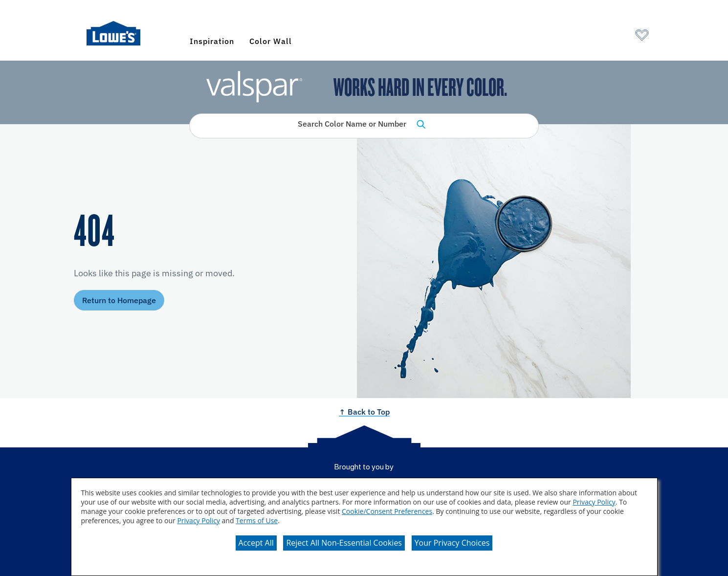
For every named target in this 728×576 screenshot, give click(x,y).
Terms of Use (257, 521)
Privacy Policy (594, 502)
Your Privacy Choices (452, 543)
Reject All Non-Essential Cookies (344, 543)
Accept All (256, 543)
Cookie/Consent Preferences (387, 511)
